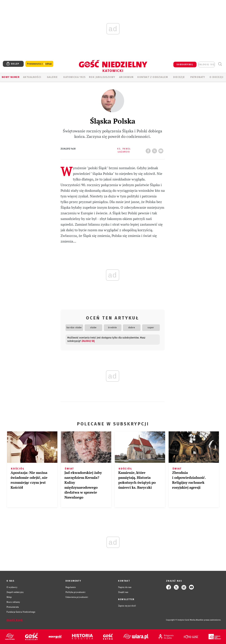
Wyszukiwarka (220, 64)
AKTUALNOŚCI (32, 77)
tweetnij (155, 150)
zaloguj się (207, 65)
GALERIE (52, 77)
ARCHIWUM (126, 77)
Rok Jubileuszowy (102, 77)
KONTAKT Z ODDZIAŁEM (153, 77)
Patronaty (198, 77)
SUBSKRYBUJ (185, 65)
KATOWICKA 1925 (74, 77)
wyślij (162, 150)
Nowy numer (11, 77)
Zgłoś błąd (15, 620)
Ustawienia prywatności (77, 597)
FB (149, 150)
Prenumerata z (39, 64)
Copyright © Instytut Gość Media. (181, 620)
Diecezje (179, 77)
